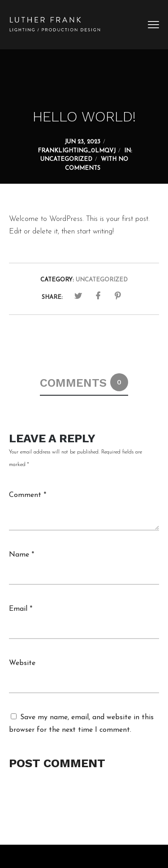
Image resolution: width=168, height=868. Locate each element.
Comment (28, 495)
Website (22, 663)
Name (22, 555)
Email (21, 609)
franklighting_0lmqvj (77, 151)
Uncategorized (66, 159)
